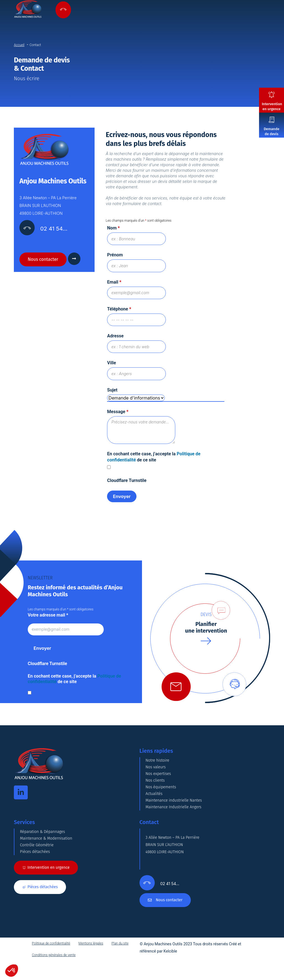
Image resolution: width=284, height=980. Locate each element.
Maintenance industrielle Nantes (174, 803)
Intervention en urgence (272, 106)
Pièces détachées (35, 854)
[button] (12, 971)
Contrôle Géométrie (37, 848)
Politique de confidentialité (51, 946)
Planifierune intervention (206, 630)
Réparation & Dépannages (42, 834)
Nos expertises (158, 776)
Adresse (115, 337)
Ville (111, 365)
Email (114, 283)
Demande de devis (272, 131)
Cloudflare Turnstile (127, 483)
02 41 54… (54, 229)
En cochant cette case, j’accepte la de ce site (74, 681)
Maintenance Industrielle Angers (173, 809)
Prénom (115, 255)
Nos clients (155, 783)
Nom (113, 228)
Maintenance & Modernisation (46, 841)
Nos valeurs (156, 770)
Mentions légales (91, 946)
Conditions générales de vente (54, 958)
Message (118, 414)
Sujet (112, 392)
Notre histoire (158, 763)
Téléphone (119, 310)
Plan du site (120, 946)
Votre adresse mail (48, 617)
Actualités (154, 796)
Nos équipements (161, 790)
